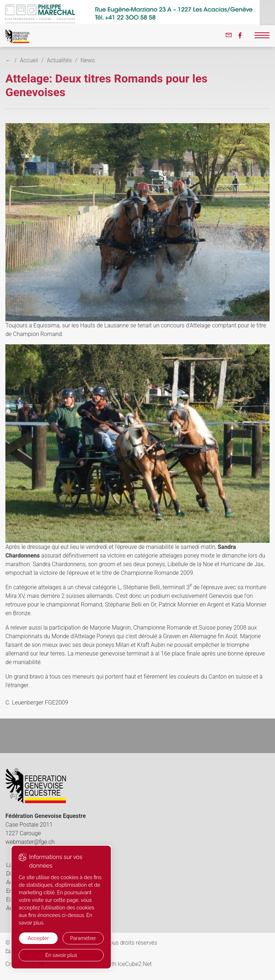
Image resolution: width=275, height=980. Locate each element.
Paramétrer (83, 938)
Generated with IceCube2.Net (115, 964)
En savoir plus (61, 955)
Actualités (59, 60)
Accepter (38, 938)
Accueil (29, 60)
